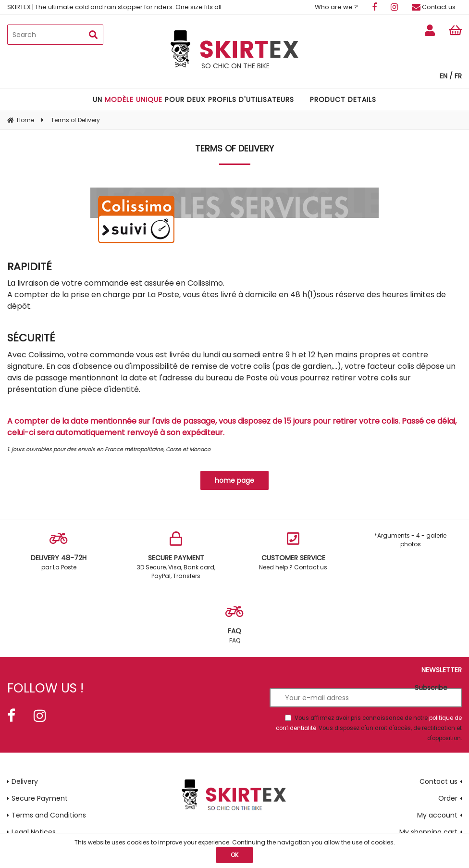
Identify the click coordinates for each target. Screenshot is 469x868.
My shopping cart (428, 832)
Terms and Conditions (49, 815)
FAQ (234, 624)
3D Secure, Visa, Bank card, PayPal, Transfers (176, 556)
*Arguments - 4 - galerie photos (410, 540)
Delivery (25, 781)
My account (437, 815)
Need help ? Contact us (293, 551)
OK (234, 855)
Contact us (434, 7)
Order (448, 798)
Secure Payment (40, 798)
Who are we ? (336, 7)
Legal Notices (34, 832)
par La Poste (59, 551)
